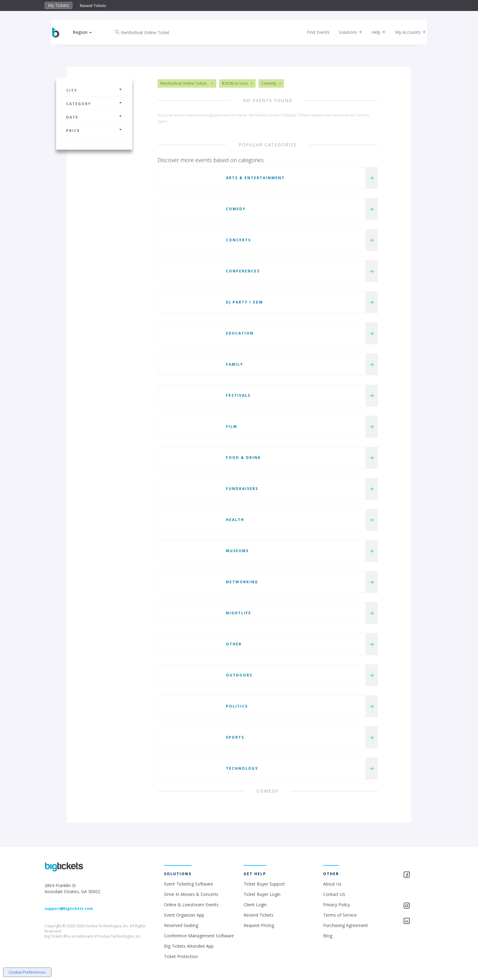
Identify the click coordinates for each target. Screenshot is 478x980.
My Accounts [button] (406, 32)
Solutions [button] (346, 32)
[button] (87, 32)
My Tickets (59, 5)
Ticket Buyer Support (264, 884)
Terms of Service (340, 915)
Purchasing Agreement (346, 925)
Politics (237, 706)
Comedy (236, 209)
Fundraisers (242, 489)
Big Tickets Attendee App (189, 946)
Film (232, 426)
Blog (328, 936)
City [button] (94, 90)
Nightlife (239, 613)
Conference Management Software (199, 936)
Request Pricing (259, 925)
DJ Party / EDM (244, 302)
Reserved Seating (181, 925)
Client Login (255, 905)
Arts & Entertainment (255, 178)
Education (240, 333)
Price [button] (94, 131)
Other (234, 644)
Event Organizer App (184, 915)
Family (235, 364)
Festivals (238, 395)
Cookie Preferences (27, 972)
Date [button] (94, 117)
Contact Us (334, 894)
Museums (237, 551)
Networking (242, 582)
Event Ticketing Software (189, 884)
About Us (332, 884)
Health (235, 520)
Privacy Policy (337, 905)
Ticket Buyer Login (262, 894)
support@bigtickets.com (69, 909)
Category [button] (94, 104)
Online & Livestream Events (191, 905)
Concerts (238, 240)
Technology (242, 768)
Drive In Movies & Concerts (191, 894)
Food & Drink (243, 458)
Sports (235, 737)
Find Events (313, 32)
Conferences (243, 271)
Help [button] (374, 32)
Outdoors (239, 675)
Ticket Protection (181, 956)
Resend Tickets (93, 6)
